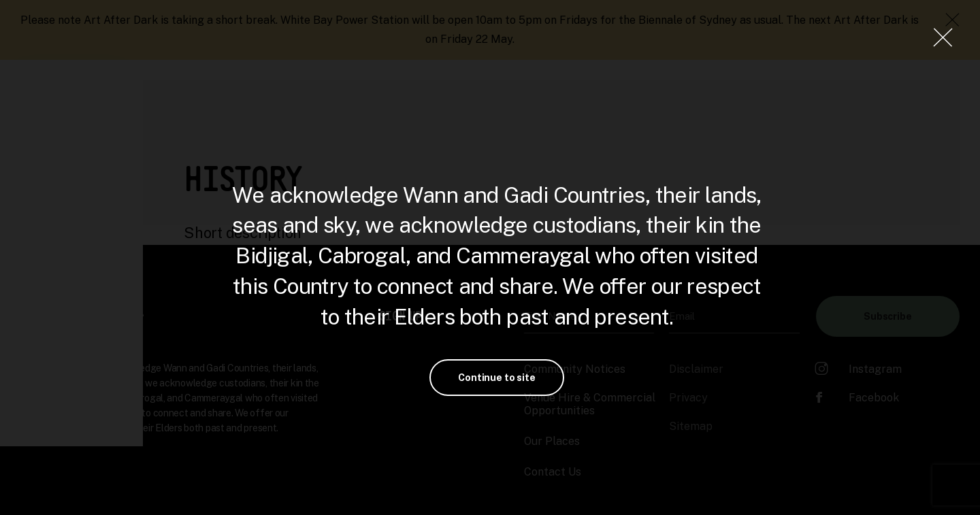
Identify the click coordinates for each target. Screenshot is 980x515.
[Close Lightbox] (943, 37)
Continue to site (497, 378)
